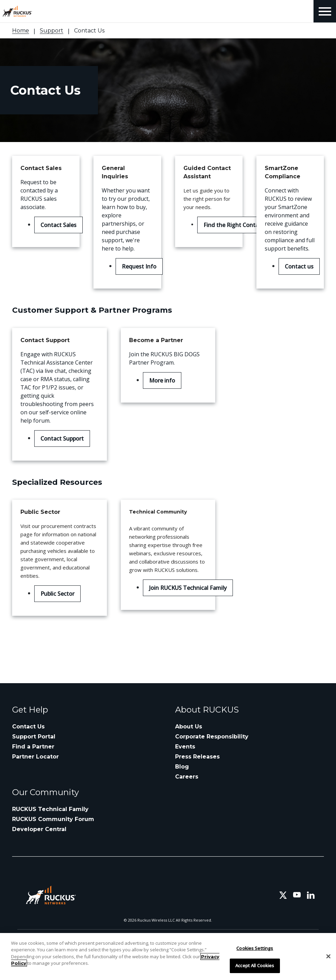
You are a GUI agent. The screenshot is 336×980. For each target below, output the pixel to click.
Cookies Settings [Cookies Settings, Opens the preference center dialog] (255, 948)
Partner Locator (35, 757)
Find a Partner (33, 747)
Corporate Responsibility (212, 737)
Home (21, 31)
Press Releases (197, 757)
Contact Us (28, 727)
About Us (189, 727)
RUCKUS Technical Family (50, 809)
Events (185, 747)
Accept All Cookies (255, 965)
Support (52, 31)
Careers (187, 777)
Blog (182, 767)
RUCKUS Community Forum (53, 819)
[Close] (328, 956)
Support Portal (34, 737)
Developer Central (39, 829)
